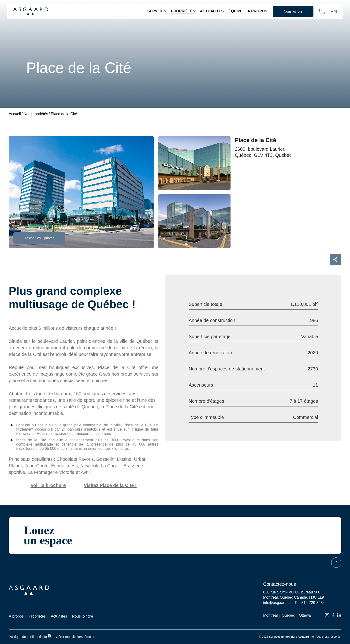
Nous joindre (82, 616)
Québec (288, 615)
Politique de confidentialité (30, 636)
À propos (257, 11)
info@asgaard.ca (277, 603)
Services (157, 11)
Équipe (235, 11)
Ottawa (305, 615)
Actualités (212, 11)
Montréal (270, 615)
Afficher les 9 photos (39, 238)
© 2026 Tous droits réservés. (300, 637)
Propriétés (183, 11)
